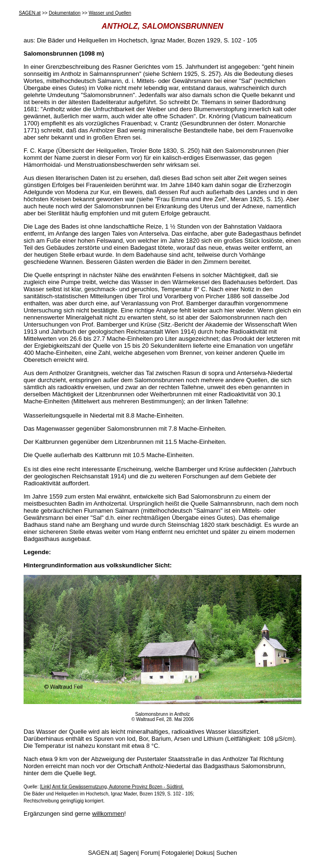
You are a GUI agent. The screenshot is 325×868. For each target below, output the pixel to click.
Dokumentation (64, 13)
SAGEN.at (30, 13)
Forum (150, 853)
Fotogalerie (177, 853)
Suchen (226, 853)
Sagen (128, 853)
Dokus (204, 853)
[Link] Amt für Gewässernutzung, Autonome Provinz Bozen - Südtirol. (112, 787)
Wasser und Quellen (110, 13)
